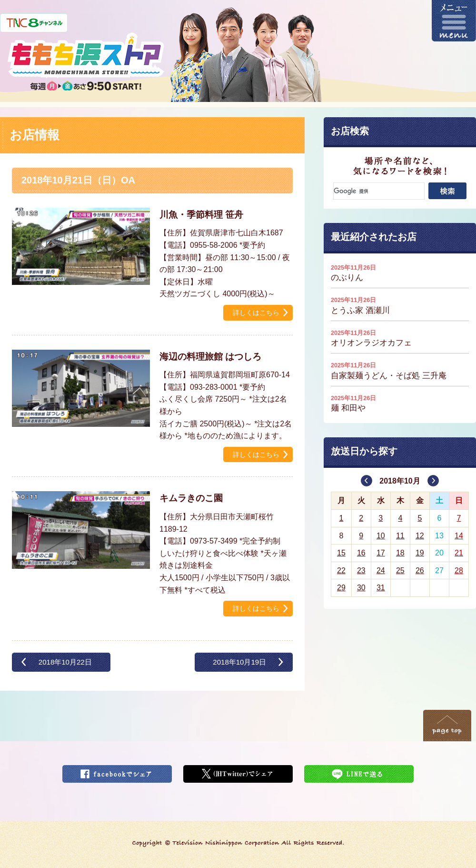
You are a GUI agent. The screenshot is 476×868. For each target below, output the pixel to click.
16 (361, 553)
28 (459, 570)
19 (420, 553)
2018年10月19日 (239, 662)
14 (459, 536)
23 (361, 570)
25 (400, 570)
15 (341, 553)
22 (341, 570)
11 (400, 536)
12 (420, 536)
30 (361, 588)
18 (400, 553)
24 (381, 570)
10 (381, 536)
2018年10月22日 (65, 662)
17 (381, 553)
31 (381, 588)
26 (420, 570)
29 (341, 588)
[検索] (379, 191)
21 (459, 553)
